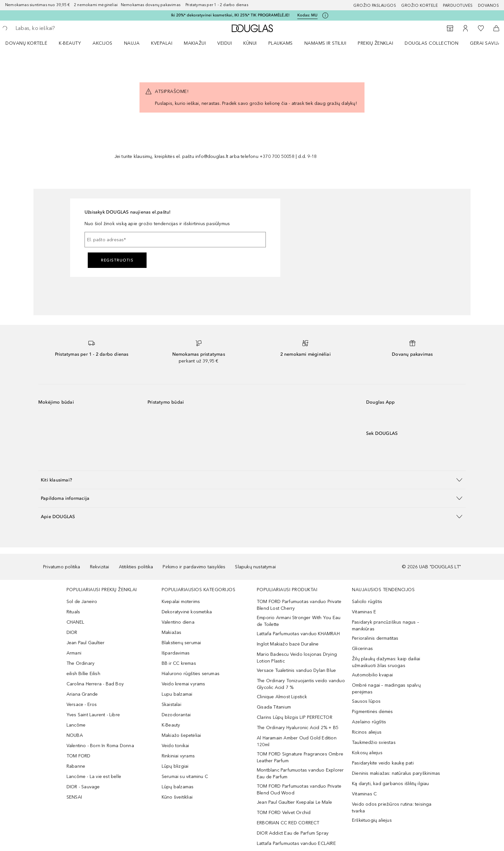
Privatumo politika (62, 567)
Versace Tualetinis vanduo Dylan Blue (296, 670)
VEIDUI (225, 43)
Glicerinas (362, 649)
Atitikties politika (136, 567)
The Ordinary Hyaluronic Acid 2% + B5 (298, 728)
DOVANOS (489, 5)
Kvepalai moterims (181, 602)
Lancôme (76, 725)
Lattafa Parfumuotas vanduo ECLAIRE (296, 843)
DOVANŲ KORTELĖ (26, 43)
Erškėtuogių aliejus (372, 820)
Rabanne (76, 766)
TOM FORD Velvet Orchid (284, 813)
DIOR (72, 632)
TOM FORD (79, 756)
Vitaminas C (364, 794)
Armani (74, 653)
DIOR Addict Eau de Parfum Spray (293, 833)
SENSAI (74, 797)
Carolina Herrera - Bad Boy (95, 684)
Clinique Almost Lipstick (282, 697)
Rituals (73, 612)
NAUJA (132, 43)
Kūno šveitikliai (177, 797)
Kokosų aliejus (367, 753)
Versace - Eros (82, 705)
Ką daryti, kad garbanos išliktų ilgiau (391, 784)
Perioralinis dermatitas (375, 638)
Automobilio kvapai (373, 675)
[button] (252, 480)
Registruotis (117, 260)
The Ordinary (81, 663)
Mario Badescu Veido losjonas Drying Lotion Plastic (297, 658)
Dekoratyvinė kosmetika (187, 612)
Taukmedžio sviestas (374, 742)
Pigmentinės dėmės (372, 712)
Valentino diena (178, 622)
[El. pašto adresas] (175, 240)
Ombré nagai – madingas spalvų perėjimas (386, 689)
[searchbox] (63, 28)
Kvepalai (162, 43)
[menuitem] (31, 43)
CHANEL (75, 622)
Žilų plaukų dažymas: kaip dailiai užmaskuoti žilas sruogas (386, 662)
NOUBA (75, 735)
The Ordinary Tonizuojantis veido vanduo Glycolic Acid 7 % (301, 684)
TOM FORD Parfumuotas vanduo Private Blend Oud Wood (299, 790)
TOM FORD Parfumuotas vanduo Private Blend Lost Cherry (299, 605)
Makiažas (172, 632)
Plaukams (281, 43)
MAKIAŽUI (195, 43)
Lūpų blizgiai (175, 766)
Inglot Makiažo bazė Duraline (288, 644)
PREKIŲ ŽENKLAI (375, 43)
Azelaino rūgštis (369, 722)
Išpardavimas (176, 653)
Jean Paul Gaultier (86, 643)
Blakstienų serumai (181, 643)
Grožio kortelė (419, 5)
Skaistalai (171, 705)
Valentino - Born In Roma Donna (100, 746)
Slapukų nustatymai (255, 567)
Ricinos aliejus (367, 732)
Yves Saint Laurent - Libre (93, 715)
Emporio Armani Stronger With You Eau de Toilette (299, 621)
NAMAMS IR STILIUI (325, 43)
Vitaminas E (364, 612)
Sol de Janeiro (82, 602)
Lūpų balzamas (178, 787)
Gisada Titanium (274, 707)
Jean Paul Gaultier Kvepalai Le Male (294, 802)
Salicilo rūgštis (367, 602)
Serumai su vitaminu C (185, 777)
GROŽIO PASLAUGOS (375, 5)
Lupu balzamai (177, 694)
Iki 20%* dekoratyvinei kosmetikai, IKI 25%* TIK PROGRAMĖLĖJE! (230, 15)
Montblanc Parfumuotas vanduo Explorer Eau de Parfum (300, 773)
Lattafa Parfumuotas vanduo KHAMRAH (298, 634)
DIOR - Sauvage (83, 787)
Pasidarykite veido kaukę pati (383, 763)
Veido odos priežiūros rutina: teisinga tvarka (392, 808)
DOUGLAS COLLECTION (432, 43)
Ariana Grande (82, 694)
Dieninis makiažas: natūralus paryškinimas (396, 773)
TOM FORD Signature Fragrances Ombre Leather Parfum (300, 757)
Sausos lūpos (366, 701)
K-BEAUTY (70, 43)
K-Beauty (171, 725)
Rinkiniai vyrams (178, 756)
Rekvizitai (100, 567)
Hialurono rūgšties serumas (191, 674)
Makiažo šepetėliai (181, 735)
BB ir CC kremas (179, 663)
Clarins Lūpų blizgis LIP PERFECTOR (295, 717)
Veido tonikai (175, 746)
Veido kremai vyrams (184, 684)
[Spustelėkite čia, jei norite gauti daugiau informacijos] (325, 15)
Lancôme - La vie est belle (94, 777)
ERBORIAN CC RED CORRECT (288, 823)
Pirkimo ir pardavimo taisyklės (194, 567)
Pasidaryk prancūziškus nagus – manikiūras (386, 626)
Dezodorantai (176, 715)
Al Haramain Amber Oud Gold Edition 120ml (297, 741)
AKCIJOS (103, 43)
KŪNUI (250, 43)
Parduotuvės (458, 5)
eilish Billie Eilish (83, 674)
